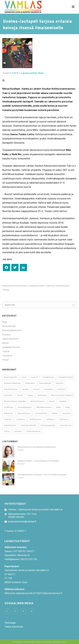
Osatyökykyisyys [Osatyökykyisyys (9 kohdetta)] (25, 407)
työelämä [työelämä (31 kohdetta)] (20, 419)
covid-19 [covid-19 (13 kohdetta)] (34, 377)
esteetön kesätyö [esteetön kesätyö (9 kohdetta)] (66, 377)
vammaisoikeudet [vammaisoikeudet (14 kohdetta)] (28, 425)
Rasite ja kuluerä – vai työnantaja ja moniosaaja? (38, 461)
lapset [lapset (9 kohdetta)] (30, 395)
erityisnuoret (8, 286)
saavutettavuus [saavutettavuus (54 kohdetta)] (24, 413)
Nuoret (6, 343)
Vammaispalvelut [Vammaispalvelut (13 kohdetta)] (48, 425)
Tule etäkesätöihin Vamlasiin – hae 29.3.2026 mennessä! (42, 475)
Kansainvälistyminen (12, 330)
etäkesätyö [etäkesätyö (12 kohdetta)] (30, 383)
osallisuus (50, 286)
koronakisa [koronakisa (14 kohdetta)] (49, 389)
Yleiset (40, 73)
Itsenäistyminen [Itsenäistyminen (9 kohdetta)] (11, 389)
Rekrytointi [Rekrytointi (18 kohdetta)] (9, 413)
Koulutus (6, 335)
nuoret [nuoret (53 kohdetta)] (52, 401)
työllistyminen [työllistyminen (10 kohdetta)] (35, 419)
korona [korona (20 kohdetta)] (36, 389)
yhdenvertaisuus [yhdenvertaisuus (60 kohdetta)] (33, 431)
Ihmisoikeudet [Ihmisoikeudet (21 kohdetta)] (45, 383)
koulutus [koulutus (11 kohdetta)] (61, 389)
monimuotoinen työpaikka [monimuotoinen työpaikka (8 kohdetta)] (15, 401)
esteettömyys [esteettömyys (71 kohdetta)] (48, 377)
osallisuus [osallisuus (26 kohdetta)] (9, 407)
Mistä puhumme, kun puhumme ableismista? (37, 447)
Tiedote (6, 351)
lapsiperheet (34, 286)
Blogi (5, 322)
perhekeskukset (62, 286)
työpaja (6, 290)
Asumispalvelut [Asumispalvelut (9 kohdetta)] (11, 377)
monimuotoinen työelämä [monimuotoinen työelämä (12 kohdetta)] (62, 395)
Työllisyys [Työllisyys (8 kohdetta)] (50, 419)
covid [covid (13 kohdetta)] (24, 377)
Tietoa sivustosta (14, 627)
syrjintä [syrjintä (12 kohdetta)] (55, 413)
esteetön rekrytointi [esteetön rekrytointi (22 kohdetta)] (13, 383)
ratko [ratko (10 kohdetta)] (58, 407)
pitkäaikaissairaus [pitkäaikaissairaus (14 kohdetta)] (44, 407)
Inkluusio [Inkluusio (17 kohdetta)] (60, 383)
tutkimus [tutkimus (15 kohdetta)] (8, 419)
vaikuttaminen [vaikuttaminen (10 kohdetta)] (10, 425)
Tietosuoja (10, 623)
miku (42, 286)
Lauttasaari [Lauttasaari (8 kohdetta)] (42, 395)
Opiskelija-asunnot (11, 347)
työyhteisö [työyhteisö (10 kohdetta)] (63, 419)
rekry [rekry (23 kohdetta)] (68, 407)
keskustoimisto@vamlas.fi (22, 522)
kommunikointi (20, 286)
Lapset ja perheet (29, 73)
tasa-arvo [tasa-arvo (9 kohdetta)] (67, 413)
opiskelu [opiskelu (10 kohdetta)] (63, 401)
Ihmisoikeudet (9, 326)
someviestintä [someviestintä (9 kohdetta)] (41, 413)
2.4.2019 (14, 73)
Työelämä (7, 356)
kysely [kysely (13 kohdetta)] (20, 395)
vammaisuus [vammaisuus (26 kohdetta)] (66, 425)
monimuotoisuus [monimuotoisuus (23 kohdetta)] (38, 401)
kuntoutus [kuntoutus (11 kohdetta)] (8, 395)
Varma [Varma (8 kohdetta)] (7, 431)
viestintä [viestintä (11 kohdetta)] (18, 431)
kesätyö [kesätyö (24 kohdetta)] (26, 389)
